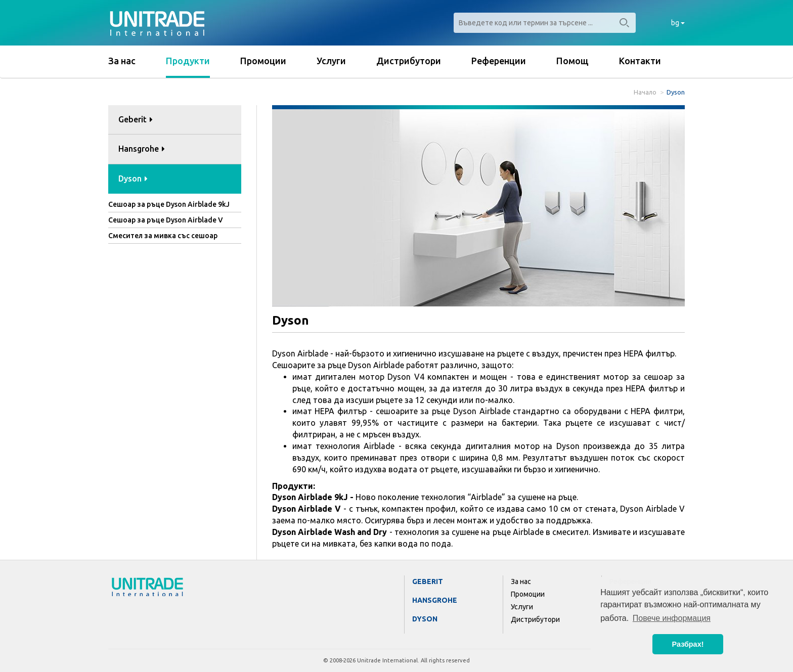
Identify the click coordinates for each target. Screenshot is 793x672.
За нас (122, 61)
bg (678, 23)
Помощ (572, 61)
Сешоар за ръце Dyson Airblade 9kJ (169, 204)
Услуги (331, 61)
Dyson (425, 619)
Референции (499, 61)
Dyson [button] (133, 178)
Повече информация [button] (672, 618)
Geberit (428, 581)
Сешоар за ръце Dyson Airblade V (166, 220)
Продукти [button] (188, 61)
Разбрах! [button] (688, 644)
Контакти (640, 61)
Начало (645, 92)
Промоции (263, 61)
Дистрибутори (409, 61)
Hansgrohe (435, 600)
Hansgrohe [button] (142, 149)
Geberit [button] (136, 119)
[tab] (175, 120)
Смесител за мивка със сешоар (163, 236)
